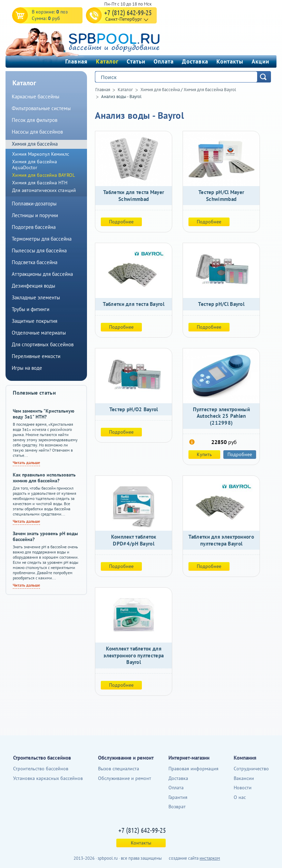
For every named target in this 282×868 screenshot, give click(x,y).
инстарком (210, 858)
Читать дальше (26, 462)
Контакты (230, 61)
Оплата (164, 61)
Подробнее (121, 222)
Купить (204, 454)
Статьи (136, 61)
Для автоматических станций (44, 190)
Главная (76, 61)
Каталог (107, 61)
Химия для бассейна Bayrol (210, 90)
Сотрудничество (251, 769)
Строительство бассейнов (41, 769)
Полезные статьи (34, 393)
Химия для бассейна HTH (40, 183)
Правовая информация (193, 769)
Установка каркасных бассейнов (48, 778)
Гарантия (178, 797)
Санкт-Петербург (124, 19)
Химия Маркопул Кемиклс (41, 154)
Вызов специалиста (119, 769)
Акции (260, 61)
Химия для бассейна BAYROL (43, 175)
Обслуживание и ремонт (125, 778)
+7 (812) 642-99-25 (128, 12)
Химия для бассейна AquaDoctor (35, 165)
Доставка (195, 61)
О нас (240, 797)
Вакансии (244, 778)
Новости (243, 788)
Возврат (177, 807)
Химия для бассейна (160, 90)
